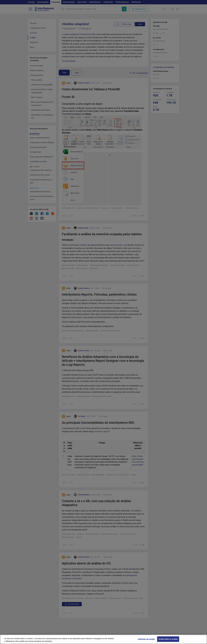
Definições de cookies (146, 639)
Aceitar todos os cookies (168, 639)
